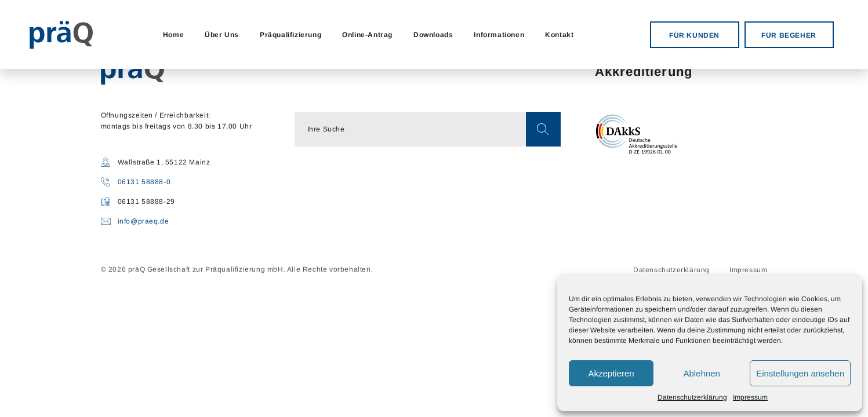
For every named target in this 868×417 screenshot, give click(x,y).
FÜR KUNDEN (694, 35)
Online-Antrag (367, 35)
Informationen (499, 35)
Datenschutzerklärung (692, 397)
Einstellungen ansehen (800, 373)
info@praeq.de (144, 221)
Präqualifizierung (290, 35)
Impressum (750, 397)
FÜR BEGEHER (789, 35)
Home (173, 35)
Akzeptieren (611, 373)
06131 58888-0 (144, 182)
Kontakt (559, 35)
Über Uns (222, 35)
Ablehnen (701, 373)
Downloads (433, 35)
